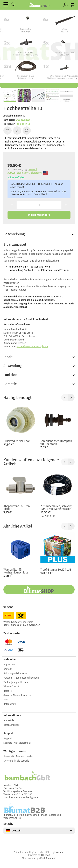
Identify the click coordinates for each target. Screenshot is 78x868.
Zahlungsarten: (13, 633)
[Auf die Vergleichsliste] (17, 131)
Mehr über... (11, 659)
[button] (10, 96)
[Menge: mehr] (66, 205)
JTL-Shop (46, 855)
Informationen (12, 715)
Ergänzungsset (23, 120)
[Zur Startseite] (39, 5)
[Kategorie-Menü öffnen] (6, 4)
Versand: (9, 607)
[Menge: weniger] (12, 205)
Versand (33, 170)
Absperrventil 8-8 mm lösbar (17, 508)
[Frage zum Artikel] (27, 131)
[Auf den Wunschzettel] (8, 131)
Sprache (8, 824)
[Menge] (39, 205)
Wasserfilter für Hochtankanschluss (16, 571)
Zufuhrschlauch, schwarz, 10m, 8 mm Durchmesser (56, 508)
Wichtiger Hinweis (15, 751)
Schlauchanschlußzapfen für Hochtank (56, 442)
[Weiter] (71, 398)
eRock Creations (48, 858)
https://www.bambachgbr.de (32, 347)
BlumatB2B (9, 815)
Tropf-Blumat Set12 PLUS (56, 570)
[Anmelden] (66, 5)
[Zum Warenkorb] (72, 5)
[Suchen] (13, 5)
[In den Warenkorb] (39, 215)
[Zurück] (65, 398)
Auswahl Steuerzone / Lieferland (28, 173)
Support (8, 733)
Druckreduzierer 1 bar (17, 441)
